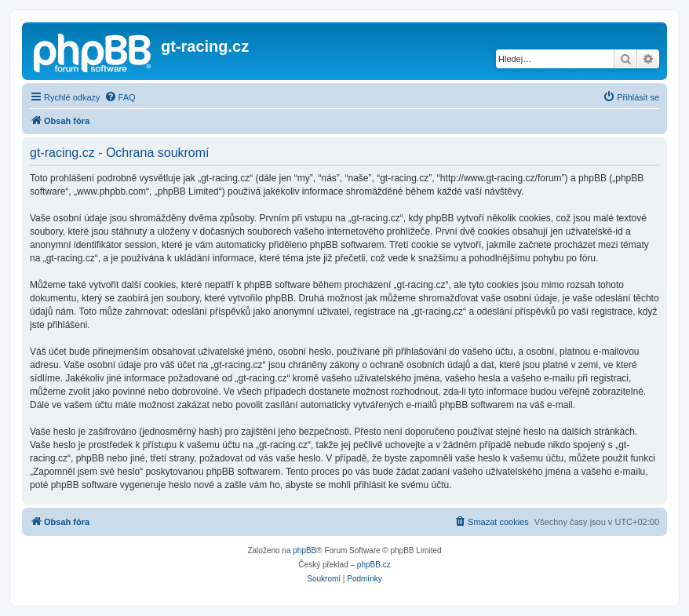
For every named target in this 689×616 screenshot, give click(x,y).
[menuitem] (120, 97)
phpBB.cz (374, 565)
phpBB (304, 550)
